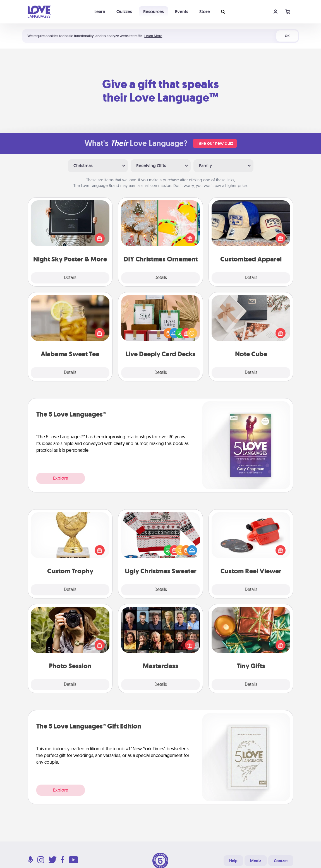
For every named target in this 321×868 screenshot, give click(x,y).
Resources (154, 12)
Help (233, 861)
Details (70, 278)
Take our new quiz (215, 143)
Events (182, 12)
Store (205, 12)
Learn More (153, 36)
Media (256, 861)
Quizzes (124, 12)
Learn (100, 12)
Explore (61, 478)
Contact (281, 861)
